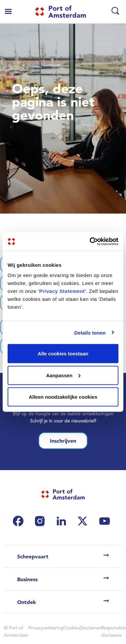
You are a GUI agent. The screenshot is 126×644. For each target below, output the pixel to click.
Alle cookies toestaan (63, 354)
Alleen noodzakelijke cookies (63, 397)
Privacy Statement (62, 291)
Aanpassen (63, 375)
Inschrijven (63, 441)
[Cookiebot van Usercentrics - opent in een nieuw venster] (90, 242)
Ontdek (27, 602)
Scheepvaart (33, 556)
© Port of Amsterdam (16, 631)
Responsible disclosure (113, 631)
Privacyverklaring (46, 628)
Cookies (72, 628)
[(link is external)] (20, 521)
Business (27, 579)
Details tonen (90, 332)
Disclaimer (90, 628)
